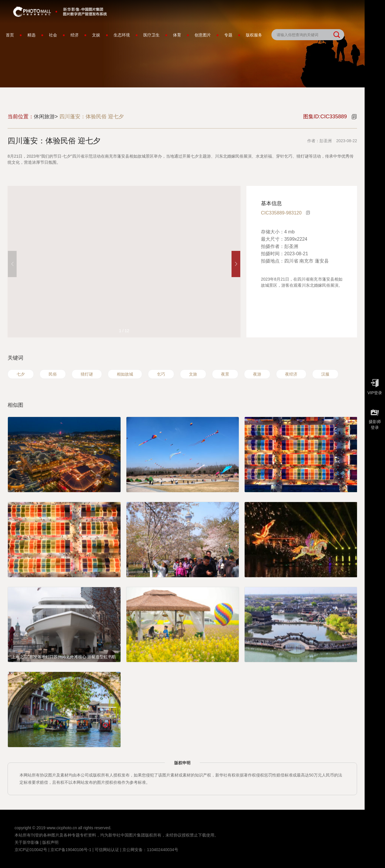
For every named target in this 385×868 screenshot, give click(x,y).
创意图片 (203, 35)
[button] (236, 264)
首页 (10, 35)
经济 (75, 35)
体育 (177, 35)
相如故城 (125, 374)
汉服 (325, 374)
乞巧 (161, 374)
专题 (228, 35)
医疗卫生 (151, 35)
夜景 (225, 374)
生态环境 (122, 35)
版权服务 (254, 35)
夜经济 (291, 374)
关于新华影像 (27, 842)
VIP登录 (375, 385)
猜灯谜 (87, 374)
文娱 (96, 35)
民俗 (53, 374)
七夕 (21, 374)
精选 (31, 35)
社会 (53, 35)
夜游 (257, 374)
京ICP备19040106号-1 (71, 850)
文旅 (193, 374)
